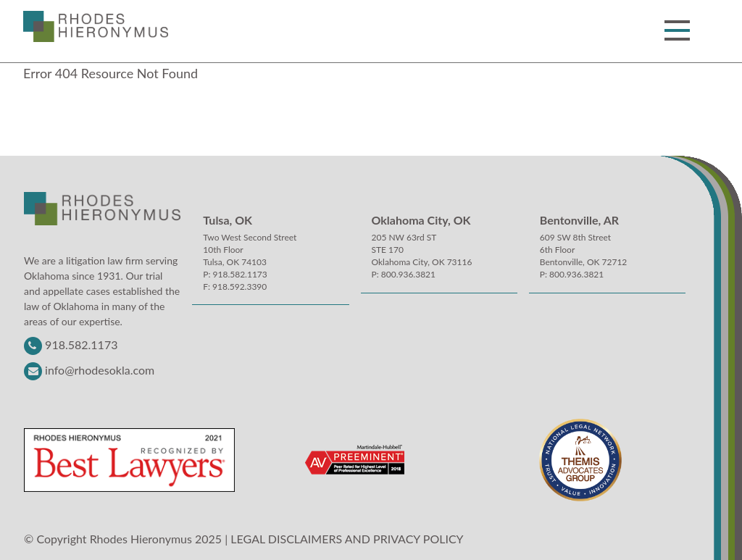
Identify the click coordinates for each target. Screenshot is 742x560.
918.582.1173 (81, 344)
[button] (677, 30)
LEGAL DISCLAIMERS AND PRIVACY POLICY (347, 539)
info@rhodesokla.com (100, 370)
